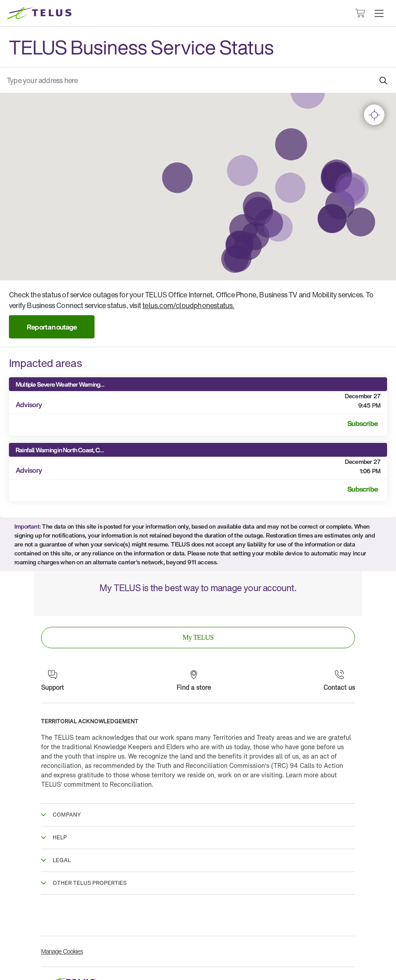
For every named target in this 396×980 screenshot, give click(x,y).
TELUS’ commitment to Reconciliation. (97, 784)
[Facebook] (51, 915)
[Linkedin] (272, 915)
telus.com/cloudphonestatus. (188, 305)
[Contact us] (339, 681)
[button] (379, 13)
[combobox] (198, 80)
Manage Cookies (62, 951)
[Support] (52, 681)
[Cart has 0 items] (360, 13)
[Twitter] (124, 915)
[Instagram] (198, 915)
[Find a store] (194, 681)
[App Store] (167, 605)
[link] (198, 638)
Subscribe (363, 423)
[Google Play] (229, 605)
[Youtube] (345, 915)
